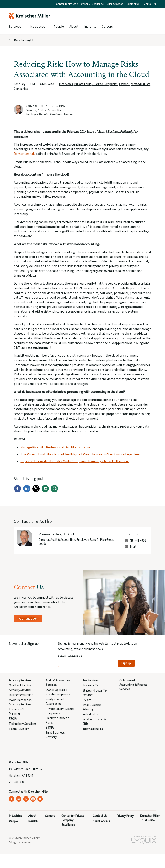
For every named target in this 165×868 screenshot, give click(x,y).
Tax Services (91, 680)
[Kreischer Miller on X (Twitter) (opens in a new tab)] (26, 799)
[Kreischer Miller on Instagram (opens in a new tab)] (33, 799)
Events (147, 4)
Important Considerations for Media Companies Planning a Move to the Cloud (75, 461)
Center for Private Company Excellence (80, 4)
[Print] (54, 491)
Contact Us (133, 4)
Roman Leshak (24, 154)
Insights (90, 26)
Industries (38, 26)
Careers (107, 26)
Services (15, 26)
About (74, 26)
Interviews (66, 84)
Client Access (115, 4)
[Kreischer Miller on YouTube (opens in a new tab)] (40, 799)
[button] (155, 4)
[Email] (45, 491)
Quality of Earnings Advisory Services (21, 688)
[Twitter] (36, 491)
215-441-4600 (138, 541)
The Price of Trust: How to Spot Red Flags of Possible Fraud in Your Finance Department (82, 454)
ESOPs (13, 719)
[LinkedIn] (27, 491)
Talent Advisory (19, 729)
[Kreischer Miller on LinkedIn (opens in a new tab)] (19, 799)
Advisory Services (20, 680)
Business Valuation (21, 695)
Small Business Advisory (55, 735)
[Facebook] (17, 491)
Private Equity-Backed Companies (96, 84)
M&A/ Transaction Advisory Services (20, 702)
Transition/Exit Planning (18, 712)
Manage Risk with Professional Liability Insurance (55, 447)
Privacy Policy (125, 816)
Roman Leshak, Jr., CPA (45, 106)
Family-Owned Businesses (55, 702)
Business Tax (91, 686)
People (59, 26)
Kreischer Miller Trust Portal (150, 818)
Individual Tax (91, 714)
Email (133, 547)
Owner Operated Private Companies (58, 692)
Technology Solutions (23, 724)
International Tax (93, 729)
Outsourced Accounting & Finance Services (133, 685)
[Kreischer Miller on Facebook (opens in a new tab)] (12, 799)
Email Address (70, 657)
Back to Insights (24, 40)
